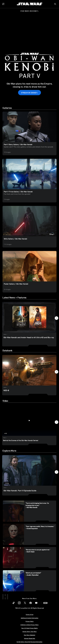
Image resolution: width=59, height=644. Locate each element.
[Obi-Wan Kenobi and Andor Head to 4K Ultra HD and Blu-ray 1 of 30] (29, 317)
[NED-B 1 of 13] (29, 370)
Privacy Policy (30, 621)
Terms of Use (29, 614)
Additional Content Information (30, 618)
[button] (29, 93)
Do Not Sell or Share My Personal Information (29, 642)
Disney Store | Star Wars (30, 631)
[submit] (55, 4)
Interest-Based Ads (30, 638)
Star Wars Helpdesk (29, 635)
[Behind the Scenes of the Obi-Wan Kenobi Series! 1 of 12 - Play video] (29, 421)
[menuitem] (3, 4)
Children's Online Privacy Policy (29, 625)
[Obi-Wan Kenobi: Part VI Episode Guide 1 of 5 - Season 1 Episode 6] (29, 470)
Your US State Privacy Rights (29, 628)
